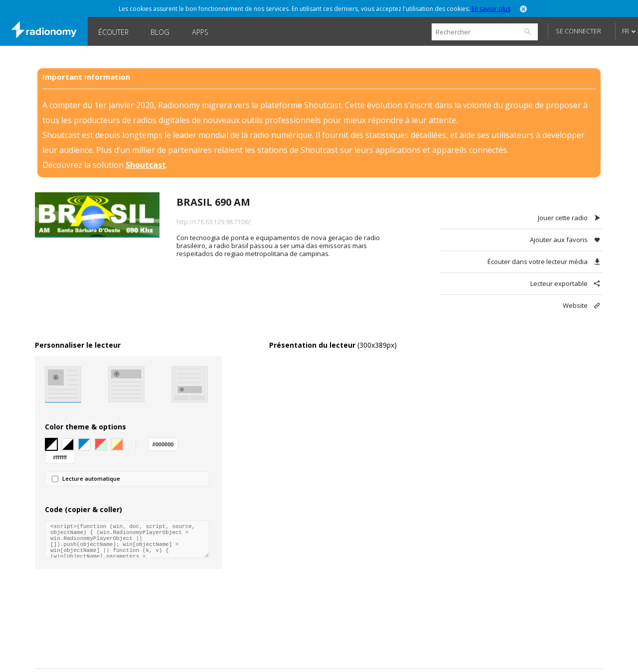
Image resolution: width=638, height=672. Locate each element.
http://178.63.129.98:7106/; (214, 222)
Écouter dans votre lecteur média (538, 262)
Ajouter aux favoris (559, 240)
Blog (160, 32)
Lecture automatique (86, 478)
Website (575, 305)
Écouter (113, 32)
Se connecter (578, 31)
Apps (200, 32)
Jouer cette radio (563, 218)
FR (626, 31)
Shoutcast (146, 165)
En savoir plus (491, 9)
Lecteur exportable (559, 283)
